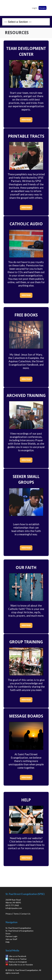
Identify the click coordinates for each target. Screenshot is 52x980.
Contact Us (25, 914)
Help (8, 942)
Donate (43, 8)
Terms (16, 914)
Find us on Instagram (18, 962)
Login (35, 8)
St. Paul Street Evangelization (18, 928)
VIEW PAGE (26, 120)
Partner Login (11, 936)
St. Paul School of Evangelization (10, 7)
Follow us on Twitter (18, 959)
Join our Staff (11, 939)
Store (8, 934)
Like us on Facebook (18, 956)
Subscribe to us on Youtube (21, 965)
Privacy (9, 914)
